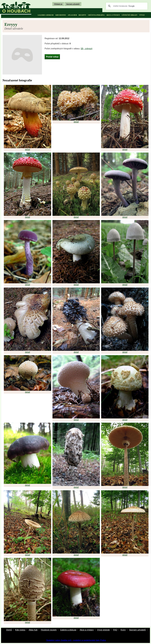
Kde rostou (20, 630)
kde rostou (61, 15)
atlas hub (72, 15)
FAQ (115, 630)
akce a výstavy (113, 15)
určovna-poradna (96, 15)
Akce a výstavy (87, 630)
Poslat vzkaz (52, 57)
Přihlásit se (58, 4)
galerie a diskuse (46, 15)
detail (27, 150)
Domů (9, 630)
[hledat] (126, 6)
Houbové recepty (49, 630)
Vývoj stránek (103, 630)
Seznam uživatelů (73, 4)
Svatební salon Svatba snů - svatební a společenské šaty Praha (76, 640)
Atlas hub (33, 630)
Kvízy (123, 630)
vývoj (142, 15)
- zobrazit (87, 49)
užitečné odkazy (130, 15)
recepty (82, 15)
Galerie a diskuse (68, 630)
